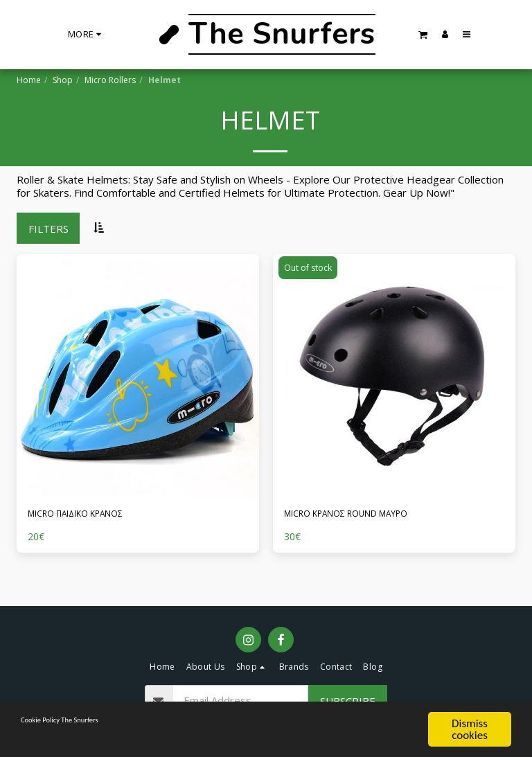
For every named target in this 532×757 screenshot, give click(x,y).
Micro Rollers (110, 80)
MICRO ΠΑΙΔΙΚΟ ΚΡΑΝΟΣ (91, 515)
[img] (138, 375)
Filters (48, 229)
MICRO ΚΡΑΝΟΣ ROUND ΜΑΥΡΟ (364, 515)
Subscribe (348, 701)
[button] (423, 34)
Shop (63, 80)
